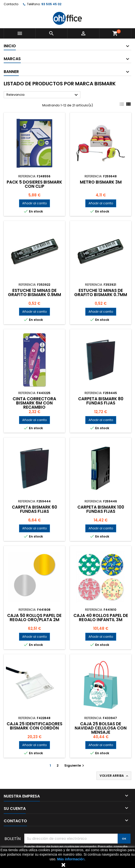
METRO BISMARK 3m (101, 182)
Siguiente (75, 765)
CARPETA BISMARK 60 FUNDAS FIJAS (34, 509)
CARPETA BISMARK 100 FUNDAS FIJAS (101, 509)
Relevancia (43, 95)
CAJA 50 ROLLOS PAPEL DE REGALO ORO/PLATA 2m (34, 618)
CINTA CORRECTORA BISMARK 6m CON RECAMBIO (34, 403)
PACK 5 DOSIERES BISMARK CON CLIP (34, 184)
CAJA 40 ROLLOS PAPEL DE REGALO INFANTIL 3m (101, 618)
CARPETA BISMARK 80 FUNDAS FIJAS (101, 401)
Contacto (11, 4)
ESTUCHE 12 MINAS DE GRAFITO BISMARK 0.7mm (101, 293)
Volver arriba (114, 776)
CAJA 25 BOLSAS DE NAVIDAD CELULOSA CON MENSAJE (101, 728)
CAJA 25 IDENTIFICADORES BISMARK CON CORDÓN (34, 726)
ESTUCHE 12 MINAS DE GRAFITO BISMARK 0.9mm (34, 293)
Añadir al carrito (34, 203)
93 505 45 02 (51, 4)
